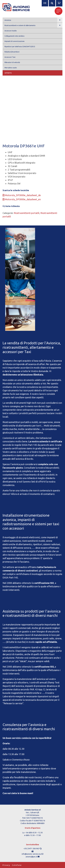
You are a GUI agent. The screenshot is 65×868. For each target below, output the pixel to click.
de (45, 3)
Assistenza (20, 297)
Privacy (6, 865)
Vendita (20, 246)
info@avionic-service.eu (31, 854)
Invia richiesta (11, 206)
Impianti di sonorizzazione (15, 41)
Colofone (17, 865)
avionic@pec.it (31, 857)
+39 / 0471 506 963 (31, 849)
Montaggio (20, 271)
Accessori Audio (11, 31)
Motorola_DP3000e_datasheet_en (22, 199)
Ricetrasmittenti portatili (27, 213)
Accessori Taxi (10, 57)
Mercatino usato (11, 68)
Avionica (33, 20)
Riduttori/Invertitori (12, 52)
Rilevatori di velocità (12, 62)
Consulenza (20, 323)
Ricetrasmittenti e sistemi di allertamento (33, 25)
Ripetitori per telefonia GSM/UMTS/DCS (20, 46)
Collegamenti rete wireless (15, 36)
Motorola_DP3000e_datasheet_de (22, 195)
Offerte (8, 73)
